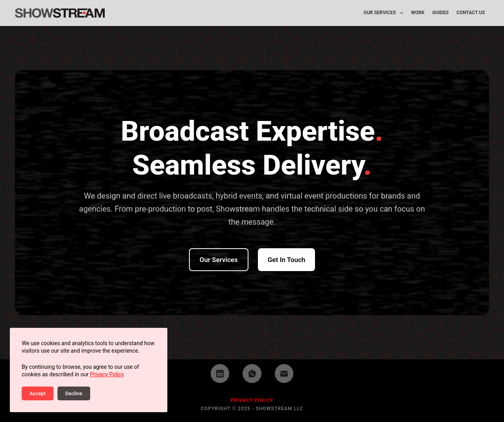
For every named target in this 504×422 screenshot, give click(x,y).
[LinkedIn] (220, 374)
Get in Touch (286, 260)
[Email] (284, 374)
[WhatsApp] (252, 374)
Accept (38, 393)
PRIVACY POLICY (252, 400)
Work (418, 13)
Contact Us (471, 13)
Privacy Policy (107, 374)
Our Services (385, 13)
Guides (441, 13)
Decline (74, 393)
